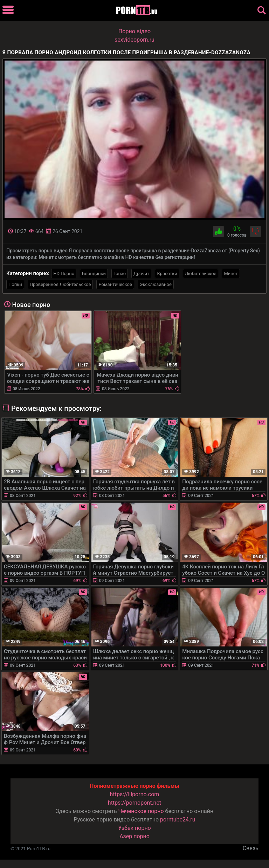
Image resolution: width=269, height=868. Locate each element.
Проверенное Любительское (60, 284)
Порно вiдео (134, 31)
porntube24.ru (178, 820)
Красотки (167, 274)
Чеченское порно (141, 811)
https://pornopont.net (134, 803)
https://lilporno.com (135, 794)
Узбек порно (134, 828)
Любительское (201, 274)
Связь (251, 848)
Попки (15, 284)
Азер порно (134, 836)
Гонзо (120, 274)
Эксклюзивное (156, 284)
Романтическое (115, 284)
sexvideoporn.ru (134, 40)
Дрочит (141, 274)
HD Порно (64, 274)
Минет (231, 274)
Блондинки (94, 274)
